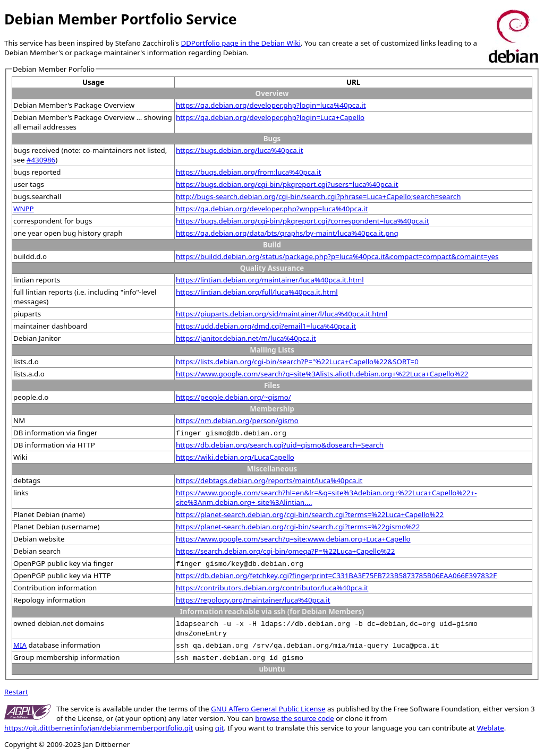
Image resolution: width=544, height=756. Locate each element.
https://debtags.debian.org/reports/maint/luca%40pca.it (269, 480)
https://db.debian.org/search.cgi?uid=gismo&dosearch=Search (280, 445)
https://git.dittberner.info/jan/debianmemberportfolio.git (99, 728)
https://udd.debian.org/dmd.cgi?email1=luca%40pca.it (266, 326)
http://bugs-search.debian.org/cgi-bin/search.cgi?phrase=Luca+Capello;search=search (318, 196)
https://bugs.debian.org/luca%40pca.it (240, 150)
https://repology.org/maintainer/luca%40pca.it (253, 600)
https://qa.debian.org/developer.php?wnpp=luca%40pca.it (272, 209)
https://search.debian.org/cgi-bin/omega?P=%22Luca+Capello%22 (285, 551)
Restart (16, 692)
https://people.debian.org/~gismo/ (233, 397)
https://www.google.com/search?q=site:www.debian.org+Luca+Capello (293, 539)
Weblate (491, 728)
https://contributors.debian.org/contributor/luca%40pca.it (272, 588)
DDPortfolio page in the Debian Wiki (240, 43)
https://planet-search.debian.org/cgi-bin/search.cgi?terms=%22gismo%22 (298, 527)
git (219, 728)
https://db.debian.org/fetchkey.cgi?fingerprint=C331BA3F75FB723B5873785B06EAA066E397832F (336, 575)
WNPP (24, 209)
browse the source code (295, 718)
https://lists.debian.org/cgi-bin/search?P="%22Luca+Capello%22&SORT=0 (297, 362)
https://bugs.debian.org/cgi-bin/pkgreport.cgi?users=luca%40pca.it (287, 184)
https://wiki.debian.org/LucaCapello (235, 457)
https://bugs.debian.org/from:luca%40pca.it (248, 172)
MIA (20, 645)
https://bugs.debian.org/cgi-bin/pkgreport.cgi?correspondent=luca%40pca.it (303, 221)
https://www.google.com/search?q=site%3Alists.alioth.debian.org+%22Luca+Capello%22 (322, 374)
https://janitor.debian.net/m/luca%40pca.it (246, 338)
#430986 (41, 160)
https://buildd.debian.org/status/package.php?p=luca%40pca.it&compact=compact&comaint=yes (337, 256)
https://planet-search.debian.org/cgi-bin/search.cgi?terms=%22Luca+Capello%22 (310, 514)
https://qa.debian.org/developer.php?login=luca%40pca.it (271, 105)
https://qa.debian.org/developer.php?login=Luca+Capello (270, 117)
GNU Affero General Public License (268, 709)
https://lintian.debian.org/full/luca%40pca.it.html (257, 292)
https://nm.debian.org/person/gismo (237, 420)
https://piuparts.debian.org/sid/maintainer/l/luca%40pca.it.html (282, 314)
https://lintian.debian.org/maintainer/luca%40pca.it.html (270, 280)
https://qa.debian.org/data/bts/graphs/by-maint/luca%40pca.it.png (287, 233)
